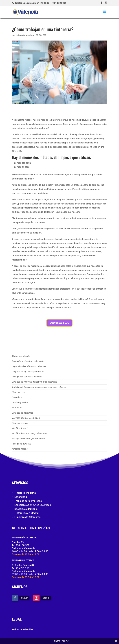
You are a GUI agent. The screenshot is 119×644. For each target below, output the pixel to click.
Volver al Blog (59, 323)
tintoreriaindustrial (25, 35)
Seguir (24, 598)
